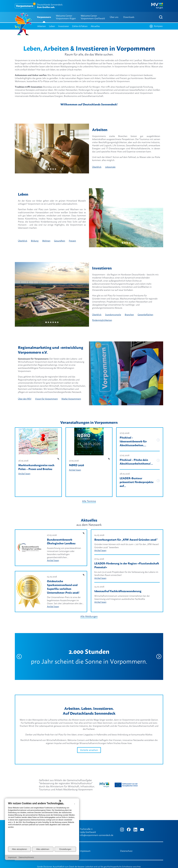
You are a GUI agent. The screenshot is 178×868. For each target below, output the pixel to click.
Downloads (129, 17)
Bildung (35, 241)
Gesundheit (60, 241)
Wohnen (46, 241)
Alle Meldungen (89, 613)
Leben (52, 26)
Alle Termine (89, 497)
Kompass (156, 26)
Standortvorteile (113, 315)
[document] (42, 824)
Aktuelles (95, 26)
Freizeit (72, 241)
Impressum (85, 851)
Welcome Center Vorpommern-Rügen (66, 17)
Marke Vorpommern (71, 399)
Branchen (129, 315)
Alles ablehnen (43, 849)
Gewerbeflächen (145, 315)
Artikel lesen (24, 474)
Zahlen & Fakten (80, 26)
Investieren (63, 26)
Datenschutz (126, 851)
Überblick (97, 167)
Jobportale (110, 167)
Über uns (114, 17)
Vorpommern (44, 17)
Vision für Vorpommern (46, 399)
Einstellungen (65, 849)
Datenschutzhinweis (26, 857)
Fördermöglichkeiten (102, 320)
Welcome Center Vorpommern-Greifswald (93, 17)
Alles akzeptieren (19, 849)
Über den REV (25, 399)
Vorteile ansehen (89, 746)
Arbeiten (42, 26)
